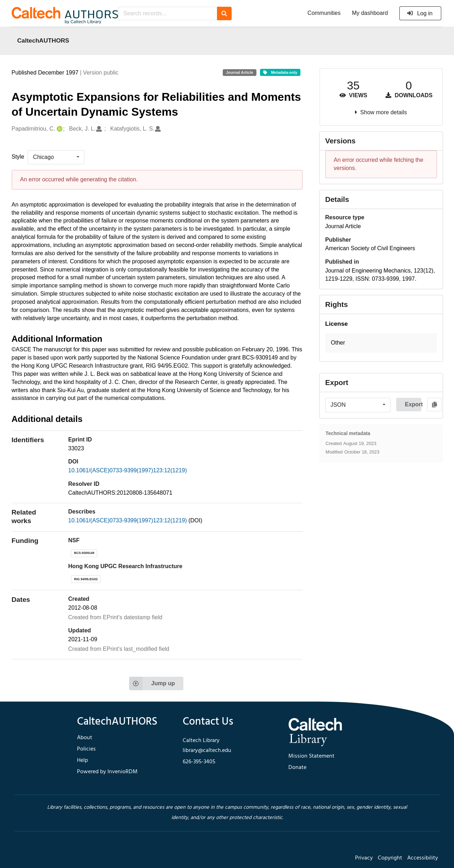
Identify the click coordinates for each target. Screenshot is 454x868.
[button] (381, 343)
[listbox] (56, 157)
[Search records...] (168, 13)
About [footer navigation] (85, 738)
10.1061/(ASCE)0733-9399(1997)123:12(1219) (127, 470)
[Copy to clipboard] (434, 405)
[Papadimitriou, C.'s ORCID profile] (59, 129)
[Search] (224, 13)
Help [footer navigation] (82, 760)
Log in (420, 13)
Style (18, 157)
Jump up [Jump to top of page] (152, 683)
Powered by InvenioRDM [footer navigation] (107, 772)
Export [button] (413, 404)
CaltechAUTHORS (43, 40)
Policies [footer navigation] (86, 749)
